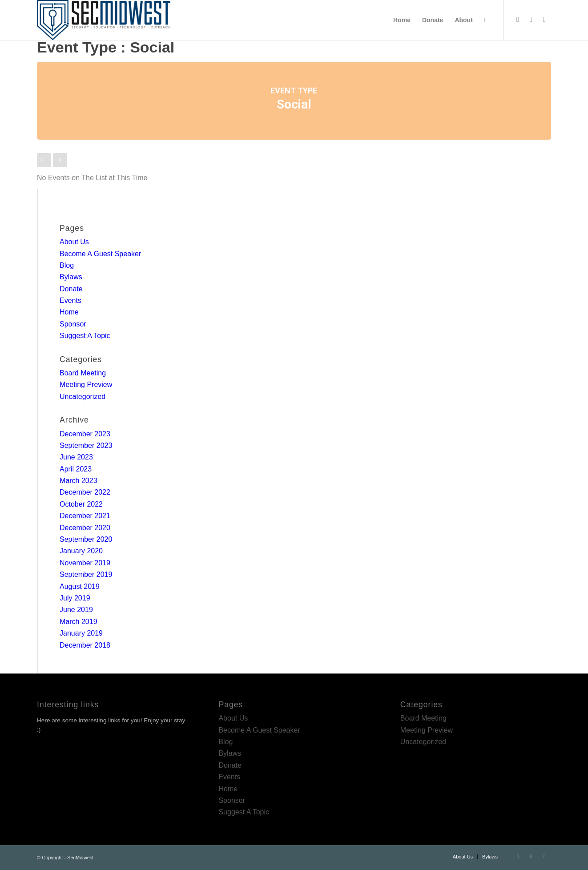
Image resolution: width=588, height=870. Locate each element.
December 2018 (85, 645)
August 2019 (80, 586)
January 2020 (81, 551)
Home (69, 312)
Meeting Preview (86, 385)
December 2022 (85, 492)
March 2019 (79, 622)
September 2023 (86, 445)
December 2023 (85, 434)
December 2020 (85, 528)
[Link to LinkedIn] (531, 20)
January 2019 (81, 633)
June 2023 (76, 457)
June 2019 (76, 610)
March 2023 (79, 481)
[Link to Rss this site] (544, 20)
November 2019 (85, 563)
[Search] (485, 20)
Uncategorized (83, 397)
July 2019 (75, 598)
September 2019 (86, 574)
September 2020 (86, 539)
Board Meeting (83, 373)
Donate (71, 289)
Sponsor (73, 324)
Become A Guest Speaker (100, 254)
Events (70, 300)
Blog (67, 265)
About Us (74, 242)
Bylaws (71, 277)
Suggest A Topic (85, 336)
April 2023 (76, 469)
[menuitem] (402, 20)
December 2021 (85, 516)
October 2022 (81, 504)
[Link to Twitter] (518, 20)
